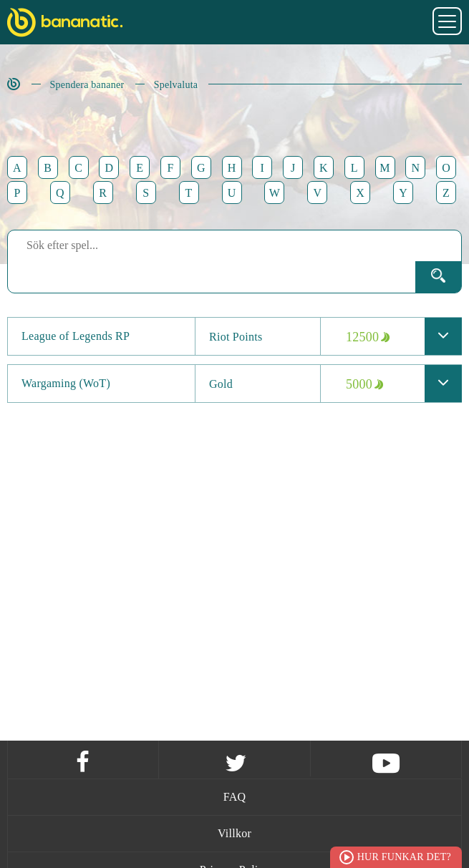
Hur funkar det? (404, 857)
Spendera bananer (87, 85)
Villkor (234, 833)
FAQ (235, 797)
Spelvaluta (176, 85)
